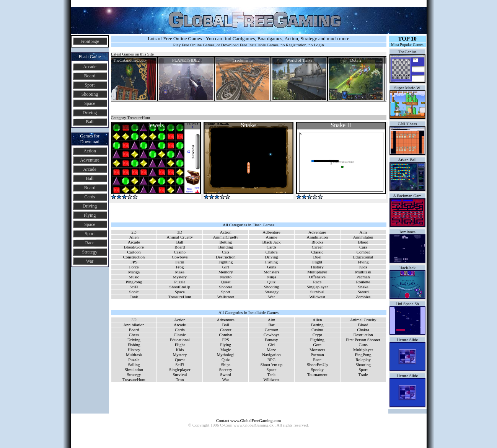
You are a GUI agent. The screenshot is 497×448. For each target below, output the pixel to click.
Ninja (271, 277)
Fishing (271, 262)
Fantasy (271, 340)
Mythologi (225, 355)
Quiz (271, 282)
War (90, 261)
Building (226, 247)
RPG (271, 360)
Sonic (134, 292)
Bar (271, 325)
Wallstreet (226, 297)
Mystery (180, 277)
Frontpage (90, 41)
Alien (134, 237)
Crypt (317, 335)
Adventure (90, 160)
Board (90, 76)
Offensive (317, 277)
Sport (90, 85)
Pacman (363, 277)
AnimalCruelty (226, 237)
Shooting (90, 94)
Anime (272, 237)
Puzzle (180, 282)
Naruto (226, 277)
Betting (226, 242)
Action (90, 151)
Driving (90, 113)
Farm (180, 262)
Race (90, 243)
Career (317, 247)
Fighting (226, 262)
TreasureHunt (180, 297)
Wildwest (317, 297)
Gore (317, 345)
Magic (226, 350)
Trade (363, 374)
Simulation (134, 370)
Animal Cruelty (180, 237)
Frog (180, 267)
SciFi (134, 287)
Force (134, 267)
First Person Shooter (363, 340)
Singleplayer (317, 287)
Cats (226, 252)
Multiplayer (317, 272)
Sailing (134, 365)
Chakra (272, 252)
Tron (180, 379)
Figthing (317, 340)
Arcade (90, 67)
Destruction (226, 257)
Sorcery (226, 370)
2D (134, 232)
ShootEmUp (180, 287)
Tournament (317, 374)
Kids (363, 267)
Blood (363, 242)
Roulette (363, 282)
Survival (317, 292)
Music (134, 277)
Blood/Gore (134, 247)
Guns (271, 267)
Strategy (90, 252)
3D (180, 232)
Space (90, 103)
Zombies (363, 297)
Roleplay (363, 360)
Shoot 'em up (272, 365)
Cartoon (134, 252)
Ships (225, 365)
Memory (226, 272)
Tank (134, 297)
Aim (363, 232)
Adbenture (271, 232)
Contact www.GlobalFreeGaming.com (249, 420)
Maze (180, 272)
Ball (90, 122)
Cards (90, 197)
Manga (134, 272)
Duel (317, 257)
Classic (317, 252)
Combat (363, 252)
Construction (134, 257)
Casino (180, 252)
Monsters (271, 272)
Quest (226, 282)
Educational (363, 257)
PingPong (134, 282)
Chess (134, 335)
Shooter (226, 287)
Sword (363, 292)
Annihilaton (363, 237)
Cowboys (180, 257)
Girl (226, 267)
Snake (363, 287)
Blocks (317, 242)
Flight (317, 262)
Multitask (363, 272)
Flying (90, 215)
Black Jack (272, 242)
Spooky (317, 370)
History (317, 267)
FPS (134, 262)
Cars (363, 247)
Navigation (271, 355)
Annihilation (317, 237)
